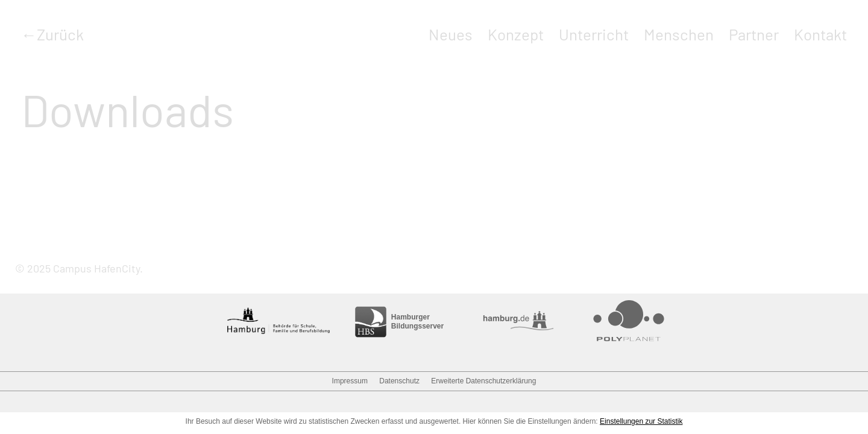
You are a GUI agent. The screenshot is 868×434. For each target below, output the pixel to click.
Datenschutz (399, 381)
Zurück (60, 34)
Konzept (516, 34)
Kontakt (820, 34)
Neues (451, 34)
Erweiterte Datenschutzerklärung (483, 381)
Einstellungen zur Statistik (641, 421)
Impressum (350, 381)
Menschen (679, 34)
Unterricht (594, 34)
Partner (754, 34)
